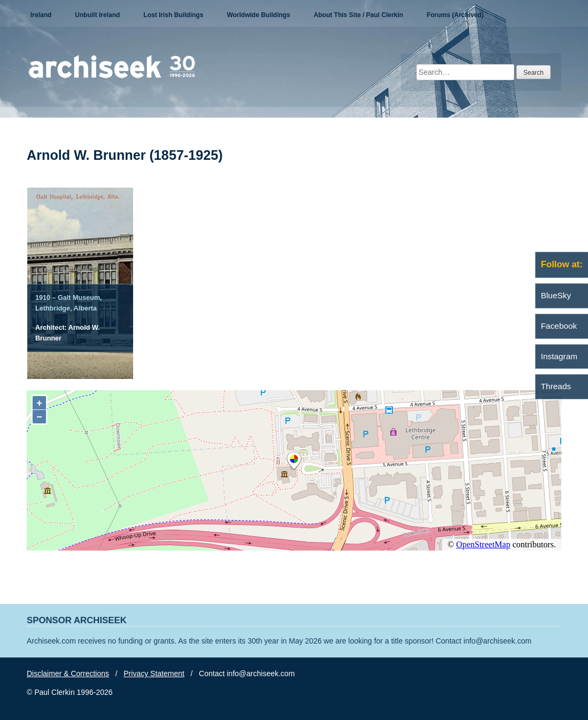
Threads (556, 386)
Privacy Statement (154, 673)
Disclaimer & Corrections (68, 673)
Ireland (41, 15)
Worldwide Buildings (258, 15)
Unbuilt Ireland (97, 15)
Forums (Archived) (455, 15)
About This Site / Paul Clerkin (358, 15)
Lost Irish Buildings (173, 15)
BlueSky (556, 295)
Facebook (559, 326)
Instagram (559, 356)
